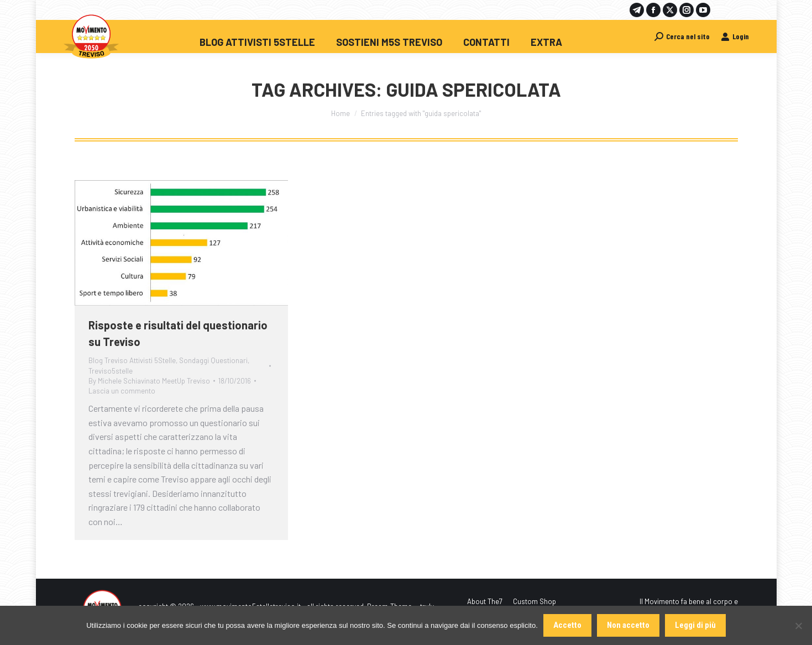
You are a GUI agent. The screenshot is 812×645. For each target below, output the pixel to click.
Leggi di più (695, 625)
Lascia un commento (122, 391)
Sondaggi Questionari (213, 360)
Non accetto (628, 625)
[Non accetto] (798, 626)
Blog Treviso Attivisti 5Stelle (132, 360)
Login (735, 36)
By (149, 381)
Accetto (567, 625)
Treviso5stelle (111, 371)
